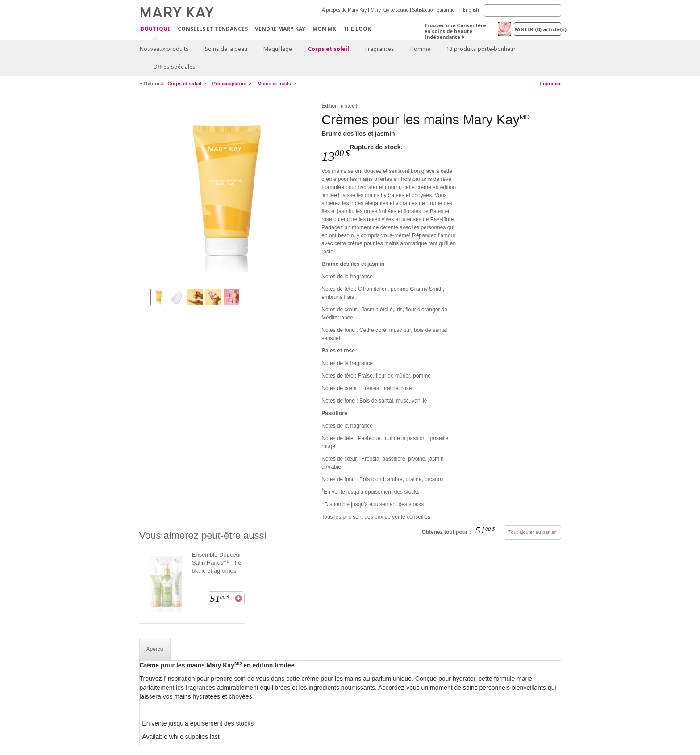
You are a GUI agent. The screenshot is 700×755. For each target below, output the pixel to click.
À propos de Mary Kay (344, 10)
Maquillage (278, 49)
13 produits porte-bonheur (481, 49)
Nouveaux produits (164, 49)
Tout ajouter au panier (532, 532)
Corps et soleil (329, 49)
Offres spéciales (174, 67)
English (471, 10)
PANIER (538, 29)
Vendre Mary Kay (280, 29)
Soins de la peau (226, 49)
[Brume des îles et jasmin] (227, 190)
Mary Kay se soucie (390, 10)
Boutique (156, 29)
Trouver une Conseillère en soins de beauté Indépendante (455, 31)
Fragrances (380, 49)
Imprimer (550, 84)
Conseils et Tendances (213, 29)
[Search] (523, 10)
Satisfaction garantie (433, 10)
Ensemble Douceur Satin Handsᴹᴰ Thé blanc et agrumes (217, 563)
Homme (420, 49)
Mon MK (324, 29)
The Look (357, 29)
